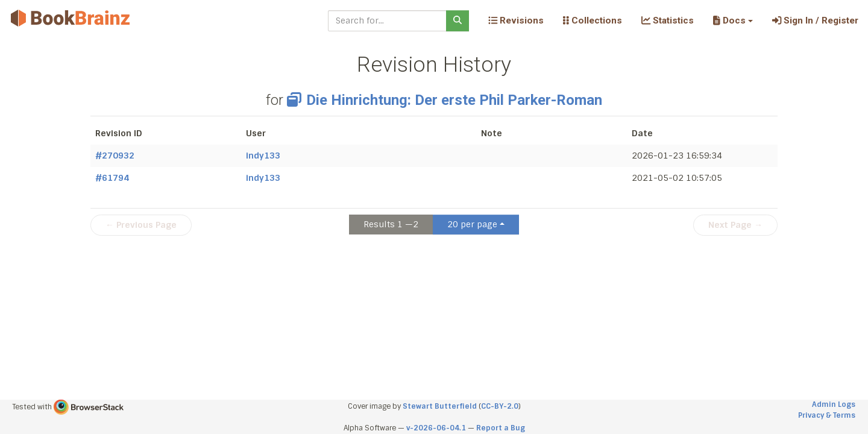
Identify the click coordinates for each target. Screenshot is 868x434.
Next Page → (735, 225)
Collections (593, 20)
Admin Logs (834, 404)
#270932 (115, 156)
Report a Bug (501, 428)
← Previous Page (141, 225)
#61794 (112, 178)
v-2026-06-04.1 (436, 428)
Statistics (668, 20)
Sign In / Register (815, 20)
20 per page (472, 224)
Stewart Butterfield (440, 406)
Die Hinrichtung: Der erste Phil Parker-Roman (444, 100)
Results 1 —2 (391, 224)
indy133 (263, 156)
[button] (733, 20)
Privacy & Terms (827, 415)
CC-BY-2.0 (500, 406)
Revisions (516, 20)
